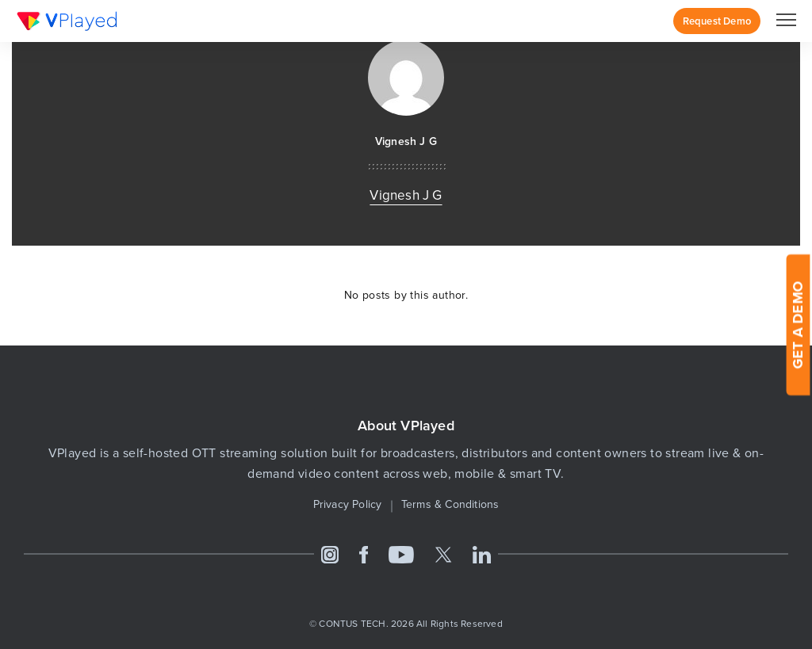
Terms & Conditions (450, 504)
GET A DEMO (798, 324)
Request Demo (717, 21)
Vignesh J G (406, 141)
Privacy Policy (348, 504)
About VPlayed (406, 426)
